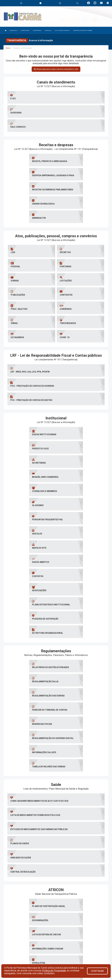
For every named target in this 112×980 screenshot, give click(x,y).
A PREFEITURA (25, 30)
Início (8, 48)
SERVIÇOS (48, 30)
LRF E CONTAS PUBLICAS (63, 30)
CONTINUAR (97, 971)
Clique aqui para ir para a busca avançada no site (56, 69)
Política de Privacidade (54, 971)
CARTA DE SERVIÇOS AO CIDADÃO (83, 30)
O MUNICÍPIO (14, 30)
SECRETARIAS (37, 30)
